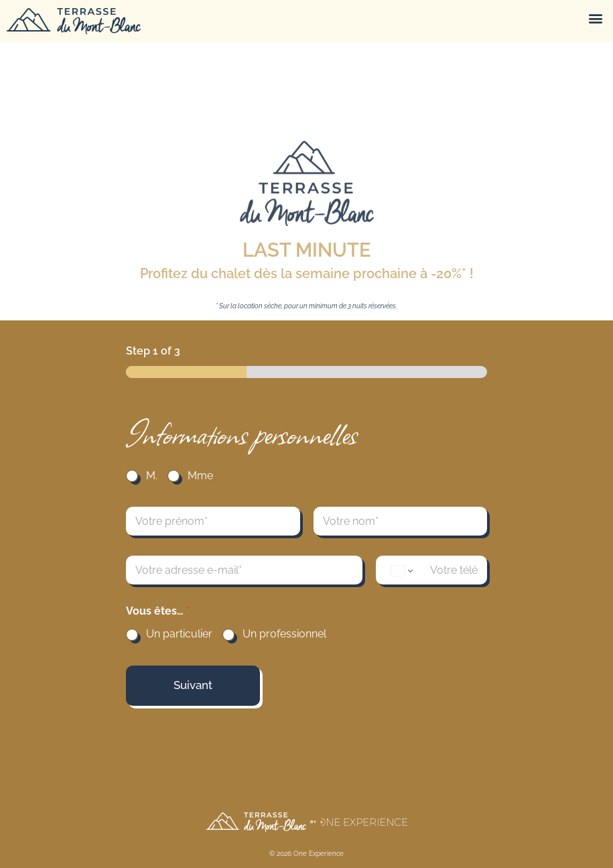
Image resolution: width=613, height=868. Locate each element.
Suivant (193, 685)
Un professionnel (284, 634)
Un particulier (179, 634)
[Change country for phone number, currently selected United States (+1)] (401, 571)
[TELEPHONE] (431, 570)
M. (152, 476)
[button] (595, 18)
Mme (200, 476)
